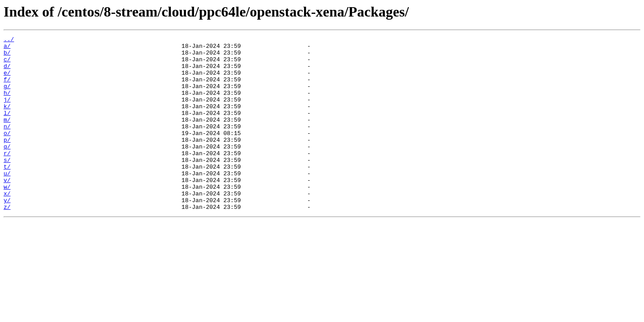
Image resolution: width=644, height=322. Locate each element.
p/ (7, 161)
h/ (7, 105)
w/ (7, 217)
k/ (7, 121)
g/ (7, 97)
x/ (7, 225)
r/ (7, 177)
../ (9, 40)
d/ (7, 72)
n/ (7, 145)
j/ (7, 113)
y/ (7, 233)
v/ (7, 209)
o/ (7, 153)
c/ (7, 64)
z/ (7, 241)
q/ (7, 169)
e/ (7, 80)
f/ (7, 89)
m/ (7, 137)
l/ (7, 129)
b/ (7, 56)
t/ (7, 193)
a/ (7, 48)
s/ (7, 185)
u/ (7, 201)
